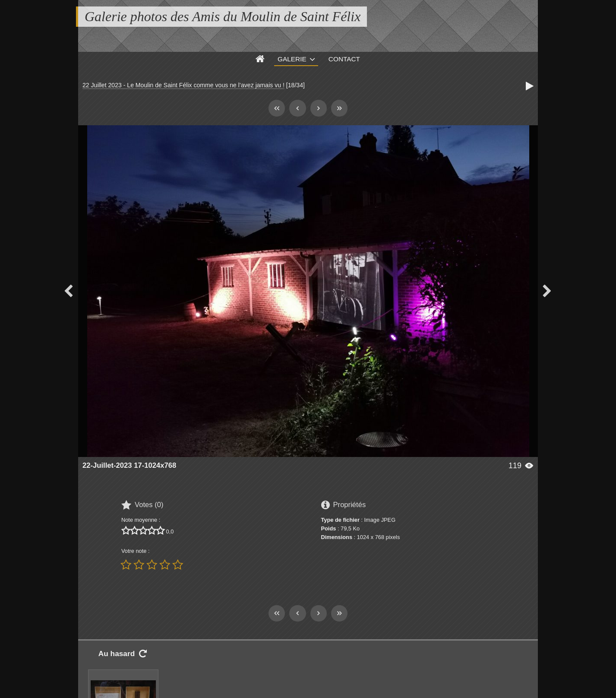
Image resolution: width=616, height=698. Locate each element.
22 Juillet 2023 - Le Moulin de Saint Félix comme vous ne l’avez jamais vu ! (183, 85)
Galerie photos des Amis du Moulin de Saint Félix (223, 16)
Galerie (292, 59)
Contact (344, 59)
